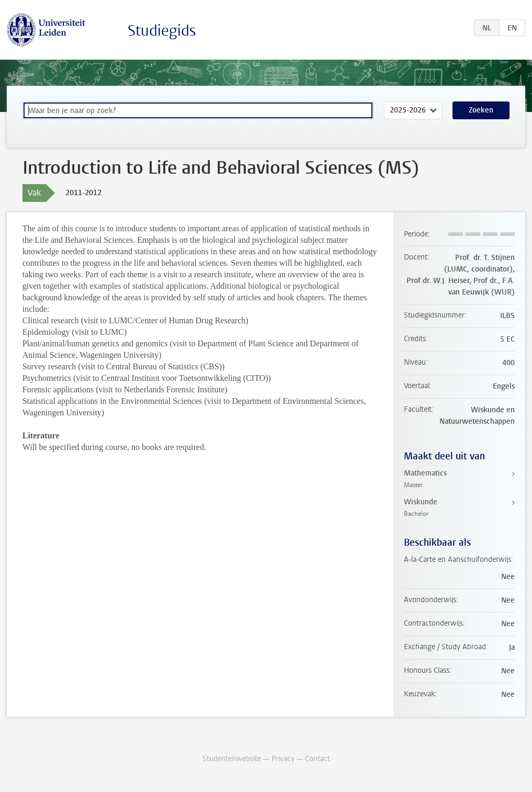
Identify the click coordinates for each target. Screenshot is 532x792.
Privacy (283, 759)
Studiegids (162, 31)
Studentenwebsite (232, 759)
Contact (318, 759)
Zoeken (481, 110)
